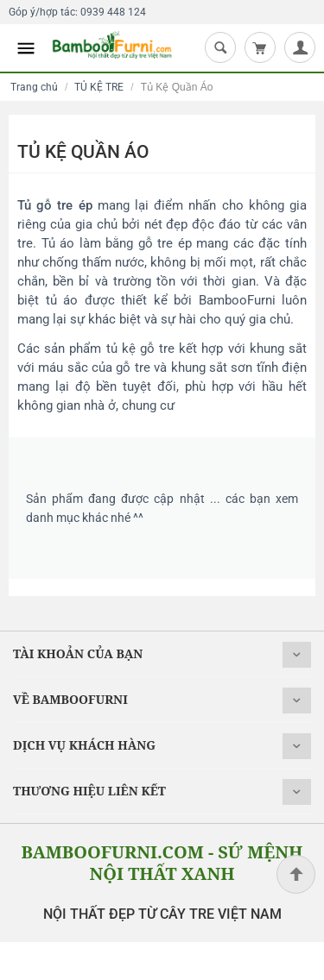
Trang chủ (34, 87)
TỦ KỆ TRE (99, 87)
